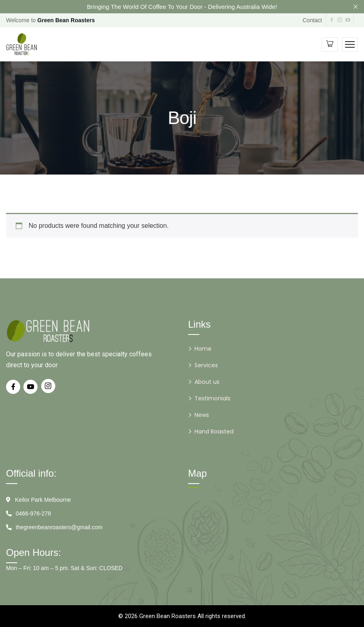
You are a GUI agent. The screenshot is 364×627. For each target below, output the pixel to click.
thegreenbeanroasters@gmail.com (59, 527)
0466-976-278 (33, 513)
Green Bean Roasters (167, 616)
